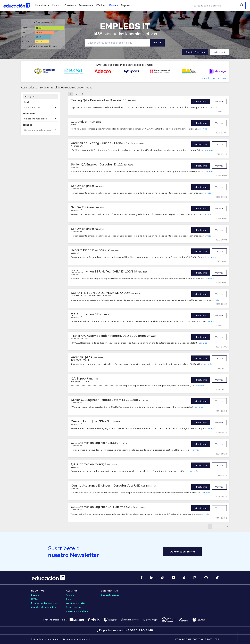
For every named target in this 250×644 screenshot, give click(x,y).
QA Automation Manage (89, 464)
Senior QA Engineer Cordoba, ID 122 (97, 164)
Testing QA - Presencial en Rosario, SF (99, 100)
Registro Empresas (195, 52)
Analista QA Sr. (82, 357)
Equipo (35, 595)
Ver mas (219, 101)
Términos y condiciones (76, 639)
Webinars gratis (76, 603)
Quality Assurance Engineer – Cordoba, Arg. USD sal (109, 485)
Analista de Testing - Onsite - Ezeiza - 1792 (103, 143)
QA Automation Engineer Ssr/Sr (94, 443)
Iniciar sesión (219, 52)
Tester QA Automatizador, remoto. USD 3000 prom (109, 336)
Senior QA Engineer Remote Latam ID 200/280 (105, 400)
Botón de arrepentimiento (46, 639)
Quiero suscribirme (182, 551)
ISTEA (35, 599)
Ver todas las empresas (214, 78)
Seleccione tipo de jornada (38, 130)
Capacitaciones (110, 595)
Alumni (70, 595)
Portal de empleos (77, 611)
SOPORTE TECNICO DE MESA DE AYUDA (101, 293)
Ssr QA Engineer (83, 186)
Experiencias (74, 607)
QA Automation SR (85, 314)
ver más (214, 107)
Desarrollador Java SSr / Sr (91, 250)
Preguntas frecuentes (44, 603)
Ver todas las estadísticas (43, 46)
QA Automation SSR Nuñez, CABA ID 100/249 (104, 271)
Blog (69, 599)
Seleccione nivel (32, 107)
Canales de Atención (43, 607)
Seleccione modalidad (36, 119)
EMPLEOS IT (125, 26)
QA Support (80, 378)
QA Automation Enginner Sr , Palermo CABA (103, 507)
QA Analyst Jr (81, 122)
